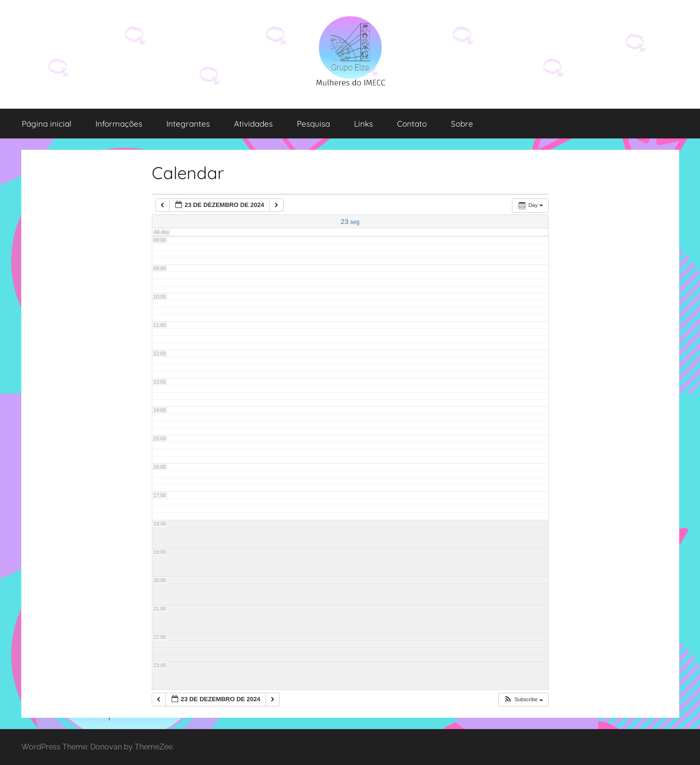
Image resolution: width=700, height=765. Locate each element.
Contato (412, 124)
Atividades (253, 124)
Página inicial (47, 124)
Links (363, 124)
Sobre (462, 124)
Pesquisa (313, 124)
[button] (523, 700)
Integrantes (188, 124)
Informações (119, 124)
